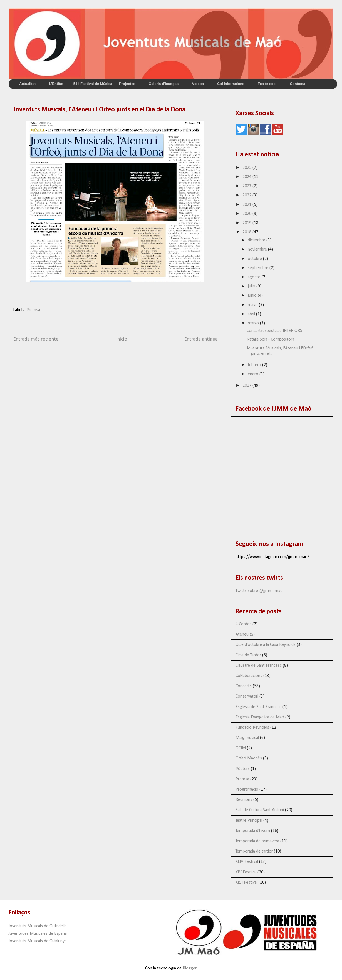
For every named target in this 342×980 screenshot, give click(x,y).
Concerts (244, 686)
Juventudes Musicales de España (38, 934)
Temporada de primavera (257, 841)
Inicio (122, 339)
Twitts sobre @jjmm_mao (259, 591)
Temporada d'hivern (253, 831)
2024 (247, 177)
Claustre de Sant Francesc (259, 666)
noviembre (258, 249)
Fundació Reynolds (252, 727)
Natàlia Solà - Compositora (270, 339)
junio (253, 296)
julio (252, 286)
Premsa (33, 310)
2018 (247, 232)
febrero (255, 365)
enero (254, 374)
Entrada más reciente (36, 339)
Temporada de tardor (254, 851)
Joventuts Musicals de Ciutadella (37, 926)
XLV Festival (246, 872)
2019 (247, 223)
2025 (247, 168)
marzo (254, 323)
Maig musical (247, 738)
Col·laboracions (249, 676)
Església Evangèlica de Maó (260, 717)
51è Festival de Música (93, 84)
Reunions (244, 800)
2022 (247, 195)
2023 (247, 186)
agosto (255, 277)
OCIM (241, 748)
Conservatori (247, 696)
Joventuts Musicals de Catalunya (37, 941)
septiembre (259, 268)
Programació (247, 789)
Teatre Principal (249, 821)
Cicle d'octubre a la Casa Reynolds (266, 645)
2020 (247, 214)
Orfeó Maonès (249, 758)
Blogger (189, 968)
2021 (247, 205)
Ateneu (242, 634)
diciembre (257, 240)
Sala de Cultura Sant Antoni (260, 810)
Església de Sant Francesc (258, 707)
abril (252, 314)
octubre (255, 259)
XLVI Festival (246, 882)
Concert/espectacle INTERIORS (274, 331)
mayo (253, 305)
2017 (247, 386)
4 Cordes (243, 624)
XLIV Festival (247, 862)
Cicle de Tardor (248, 655)
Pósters (243, 769)
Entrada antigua (201, 339)
